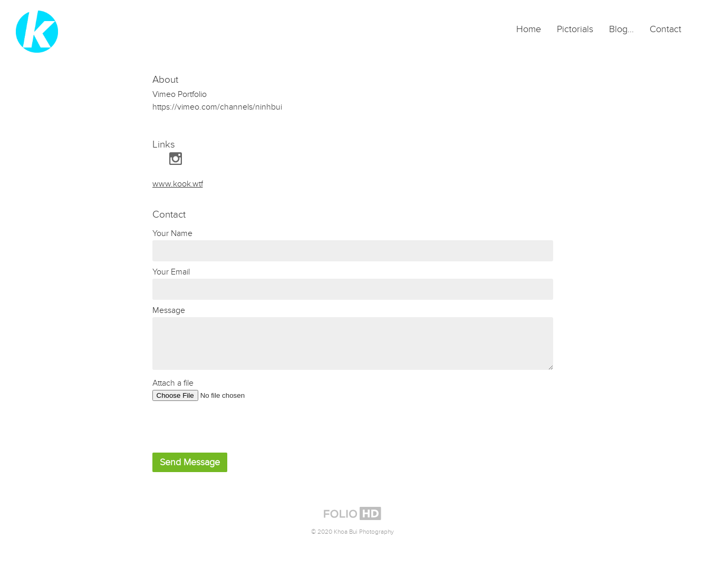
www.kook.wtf (178, 184)
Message (169, 310)
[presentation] (233, 427)
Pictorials (575, 29)
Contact (665, 29)
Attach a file (173, 383)
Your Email (171, 272)
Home (529, 29)
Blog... (621, 29)
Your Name (172, 233)
